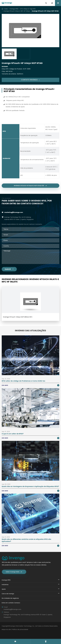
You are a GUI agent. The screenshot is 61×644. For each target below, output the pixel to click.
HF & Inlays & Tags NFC (28, 9)
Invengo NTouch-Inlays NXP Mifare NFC (18, 317)
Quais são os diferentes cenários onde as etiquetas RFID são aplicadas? (26, 540)
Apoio (4, 589)
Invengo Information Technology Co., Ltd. (24, 626)
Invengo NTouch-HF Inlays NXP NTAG (45, 11)
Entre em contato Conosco (11, 603)
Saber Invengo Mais (14, 572)
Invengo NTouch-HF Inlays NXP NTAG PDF (31, 187)
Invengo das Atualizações (30, 331)
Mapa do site (6, 629)
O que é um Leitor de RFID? (13, 434)
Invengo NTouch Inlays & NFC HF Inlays (17, 11)
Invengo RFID (14, 9)
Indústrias (5, 585)
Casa (6, 9)
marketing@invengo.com (14, 212)
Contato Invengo (31, 80)
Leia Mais (30, 385)
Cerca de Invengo (8, 594)
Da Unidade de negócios (10, 598)
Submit (9, 269)
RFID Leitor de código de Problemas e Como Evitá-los (23, 381)
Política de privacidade (20, 629)
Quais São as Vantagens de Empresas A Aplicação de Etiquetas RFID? (30, 486)
